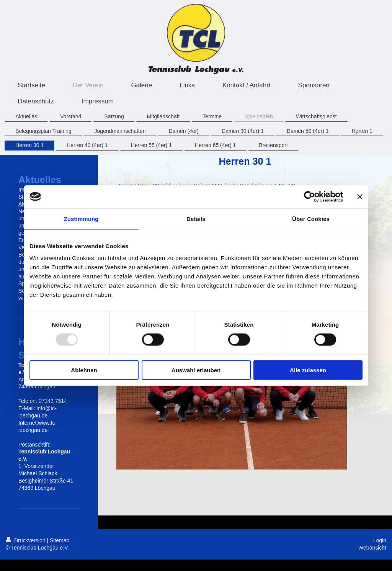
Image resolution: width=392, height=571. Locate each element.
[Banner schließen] (360, 196)
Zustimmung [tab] (81, 218)
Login (380, 540)
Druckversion (26, 540)
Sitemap (60, 540)
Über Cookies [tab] (311, 218)
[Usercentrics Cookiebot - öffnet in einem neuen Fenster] (310, 196)
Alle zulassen (308, 370)
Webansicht (372, 548)
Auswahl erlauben (196, 370)
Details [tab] (196, 218)
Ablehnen (84, 370)
